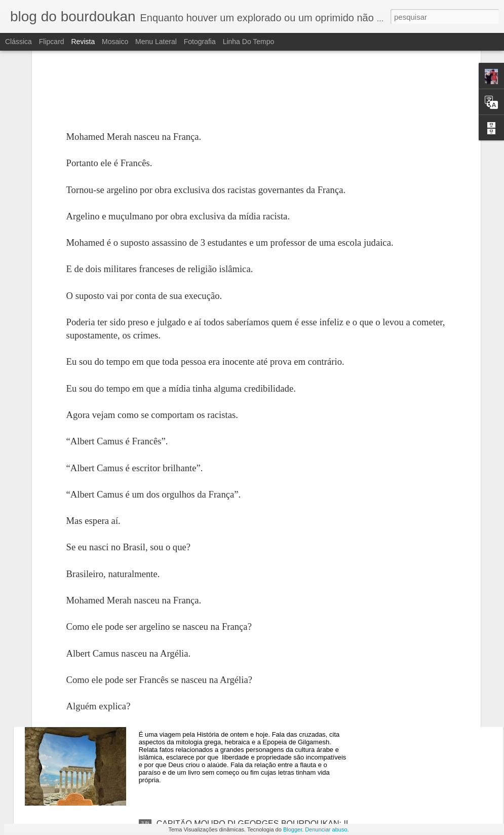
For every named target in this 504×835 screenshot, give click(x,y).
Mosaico (115, 42)
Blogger (293, 829)
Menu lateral (156, 42)
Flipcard (52, 42)
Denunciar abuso (326, 829)
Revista (83, 42)
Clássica (18, 42)
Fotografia (200, 42)
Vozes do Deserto (188, 709)
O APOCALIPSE (186, 594)
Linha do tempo (249, 42)
